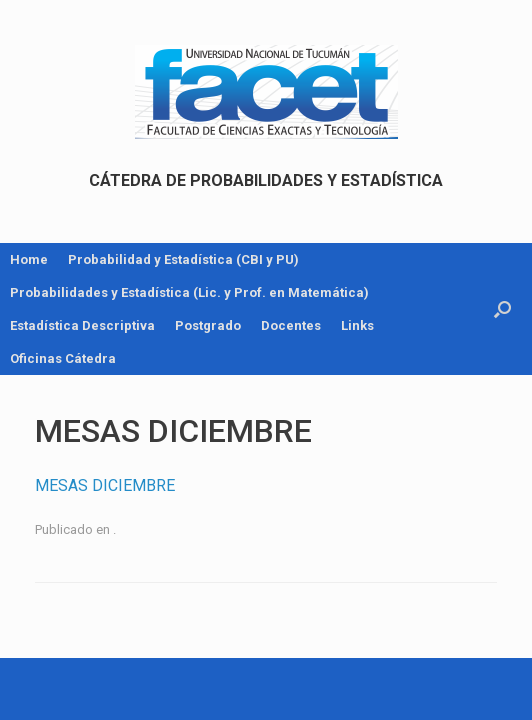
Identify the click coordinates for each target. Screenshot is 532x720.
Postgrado (208, 325)
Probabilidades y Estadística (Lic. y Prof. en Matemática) (189, 292)
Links (357, 325)
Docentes (291, 325)
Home (29, 259)
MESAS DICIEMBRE (105, 485)
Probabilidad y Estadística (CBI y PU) (183, 259)
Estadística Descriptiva (82, 325)
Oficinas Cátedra (63, 358)
